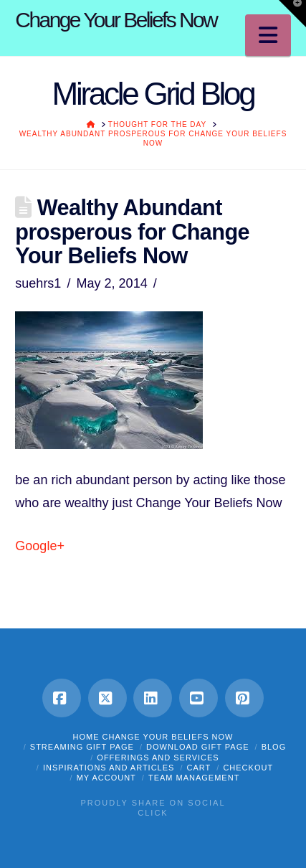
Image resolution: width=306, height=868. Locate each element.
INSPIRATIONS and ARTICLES (109, 768)
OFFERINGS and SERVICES (158, 758)
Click (153, 813)
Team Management (194, 778)
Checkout (248, 768)
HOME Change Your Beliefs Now (153, 737)
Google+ (40, 546)
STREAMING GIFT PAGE (82, 747)
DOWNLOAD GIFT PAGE (198, 747)
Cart (199, 768)
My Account (106, 778)
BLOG (274, 747)
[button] (268, 35)
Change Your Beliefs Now (116, 20)
